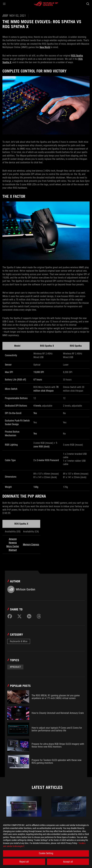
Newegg (13, 543)
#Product (15, 667)
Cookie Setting (46, 853)
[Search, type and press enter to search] (88, 4)
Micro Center (13, 546)
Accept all (68, 862)
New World (45, 47)
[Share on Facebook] (10, 616)
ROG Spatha (77, 56)
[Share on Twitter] (19, 616)
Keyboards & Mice (19, 641)
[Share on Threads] (39, 616)
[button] (4, 4)
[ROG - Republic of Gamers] (46, 4)
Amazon (13, 539)
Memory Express (31, 544)
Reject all (24, 862)
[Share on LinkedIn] (29, 616)
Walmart (13, 550)
